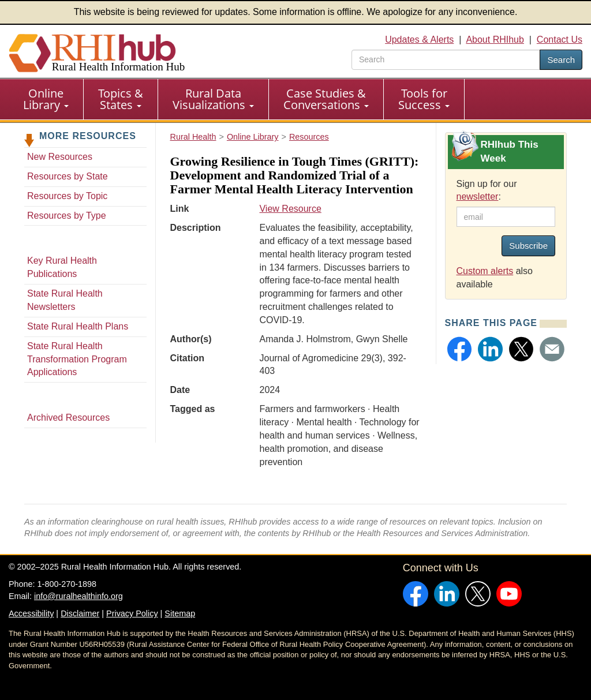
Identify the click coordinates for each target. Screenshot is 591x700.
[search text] (446, 60)
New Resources (60, 157)
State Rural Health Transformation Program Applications (77, 359)
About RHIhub (495, 40)
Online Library (46, 99)
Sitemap (180, 613)
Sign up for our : (487, 190)
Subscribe (528, 246)
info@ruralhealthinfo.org (78, 596)
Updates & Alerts (419, 40)
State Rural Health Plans (78, 326)
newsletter (478, 196)
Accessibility (31, 613)
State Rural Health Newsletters (65, 300)
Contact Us (560, 40)
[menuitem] (46, 99)
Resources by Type (67, 216)
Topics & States (121, 99)
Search (561, 60)
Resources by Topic (67, 196)
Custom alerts (485, 271)
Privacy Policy (132, 613)
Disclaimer (80, 613)
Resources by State (68, 176)
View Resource (290, 209)
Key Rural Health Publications (62, 267)
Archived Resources (68, 418)
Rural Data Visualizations (213, 99)
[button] (460, 349)
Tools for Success (424, 99)
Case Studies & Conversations (326, 99)
